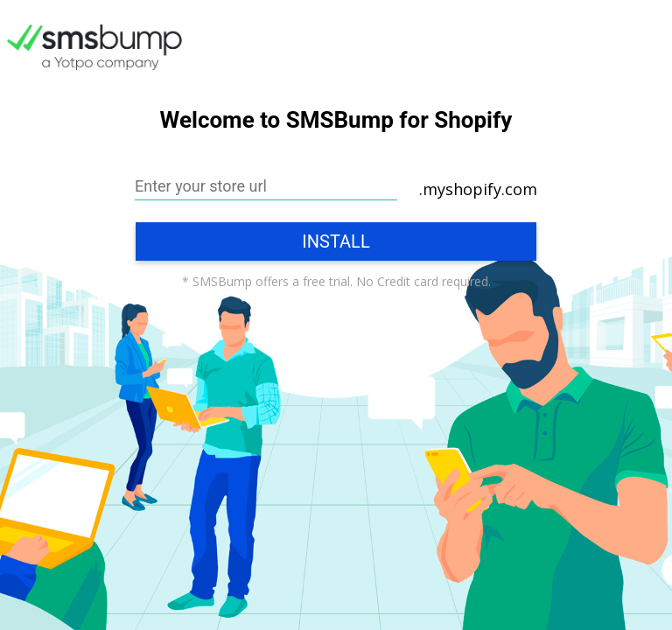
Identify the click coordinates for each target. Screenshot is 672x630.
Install (336, 241)
